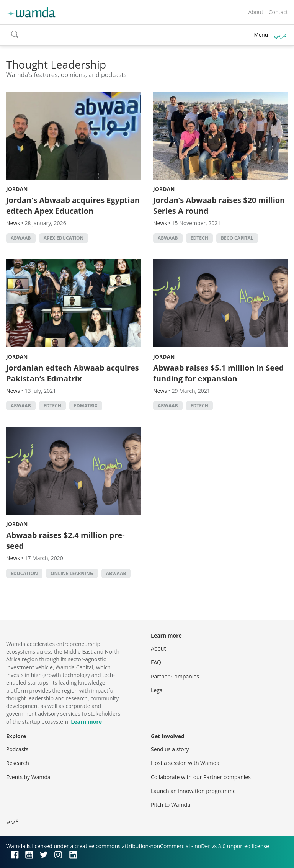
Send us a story (170, 749)
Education (24, 573)
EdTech (199, 238)
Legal (157, 690)
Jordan (17, 189)
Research (18, 763)
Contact (278, 12)
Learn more (86, 722)
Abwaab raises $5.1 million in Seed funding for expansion (218, 373)
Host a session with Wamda (185, 763)
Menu (261, 35)
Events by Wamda (28, 777)
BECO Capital (237, 238)
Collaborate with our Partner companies (201, 777)
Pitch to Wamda (171, 805)
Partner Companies (175, 676)
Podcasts (17, 749)
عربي (281, 35)
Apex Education (64, 238)
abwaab (21, 238)
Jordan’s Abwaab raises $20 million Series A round (219, 205)
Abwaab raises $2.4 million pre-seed (65, 540)
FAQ (156, 662)
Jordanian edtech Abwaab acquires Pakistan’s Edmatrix (73, 373)
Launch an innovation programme (193, 791)
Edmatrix (86, 406)
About (256, 12)
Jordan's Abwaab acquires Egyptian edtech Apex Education (73, 205)
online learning (72, 573)
